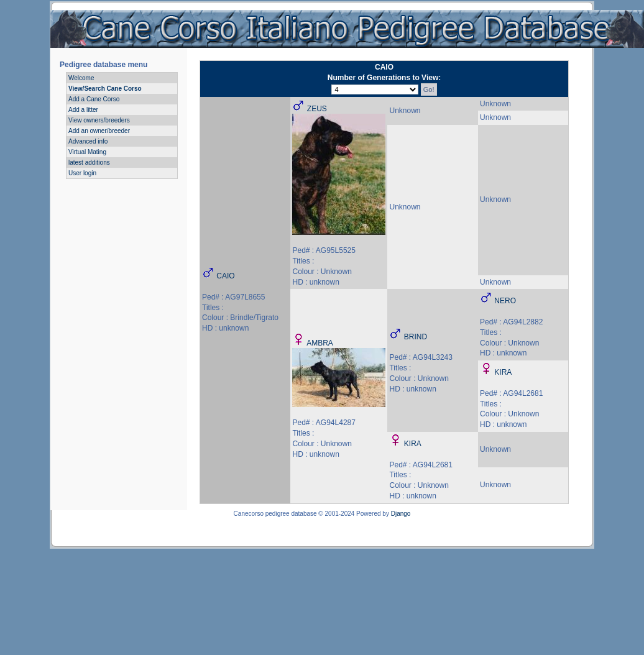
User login (82, 173)
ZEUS (317, 109)
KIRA (503, 372)
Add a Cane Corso (94, 99)
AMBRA (320, 343)
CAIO (225, 276)
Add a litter (83, 110)
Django (401, 514)
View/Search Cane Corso (105, 89)
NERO (505, 301)
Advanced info (88, 141)
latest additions (89, 163)
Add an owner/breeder (99, 131)
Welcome (81, 78)
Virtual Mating (87, 152)
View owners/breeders (99, 120)
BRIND (416, 337)
